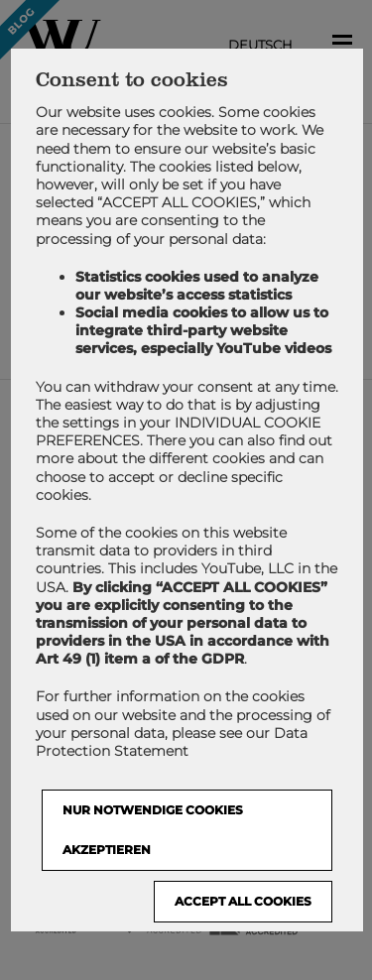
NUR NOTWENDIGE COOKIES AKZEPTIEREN (152, 831)
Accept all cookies (242, 902)
